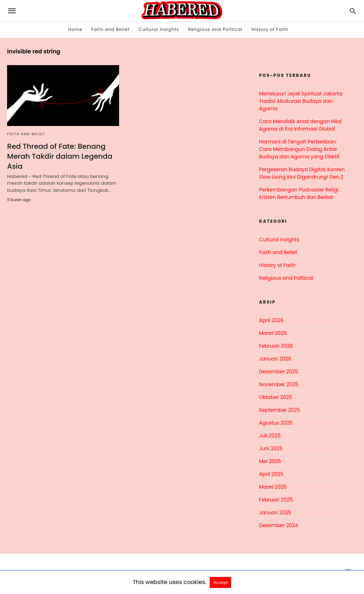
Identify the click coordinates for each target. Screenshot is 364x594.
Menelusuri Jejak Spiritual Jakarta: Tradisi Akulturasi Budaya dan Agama (301, 101)
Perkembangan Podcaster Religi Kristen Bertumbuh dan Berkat (299, 193)
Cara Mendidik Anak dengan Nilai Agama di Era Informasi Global (300, 125)
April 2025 (271, 474)
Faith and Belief (111, 29)
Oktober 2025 (276, 397)
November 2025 (279, 384)
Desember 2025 (279, 372)
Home (75, 29)
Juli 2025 (270, 436)
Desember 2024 (279, 525)
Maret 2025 (273, 487)
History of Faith (270, 29)
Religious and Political (215, 29)
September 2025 (280, 410)
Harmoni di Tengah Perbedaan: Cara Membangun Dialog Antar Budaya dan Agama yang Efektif (299, 149)
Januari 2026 (275, 359)
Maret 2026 (273, 333)
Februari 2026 (276, 346)
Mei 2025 (270, 461)
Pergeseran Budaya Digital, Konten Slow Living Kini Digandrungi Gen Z (302, 173)
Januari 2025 (275, 512)
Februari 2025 (276, 500)
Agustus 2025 (276, 423)
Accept (221, 582)
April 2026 (271, 320)
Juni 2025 (271, 448)
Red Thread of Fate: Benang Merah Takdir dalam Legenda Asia (60, 156)
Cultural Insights (159, 29)
